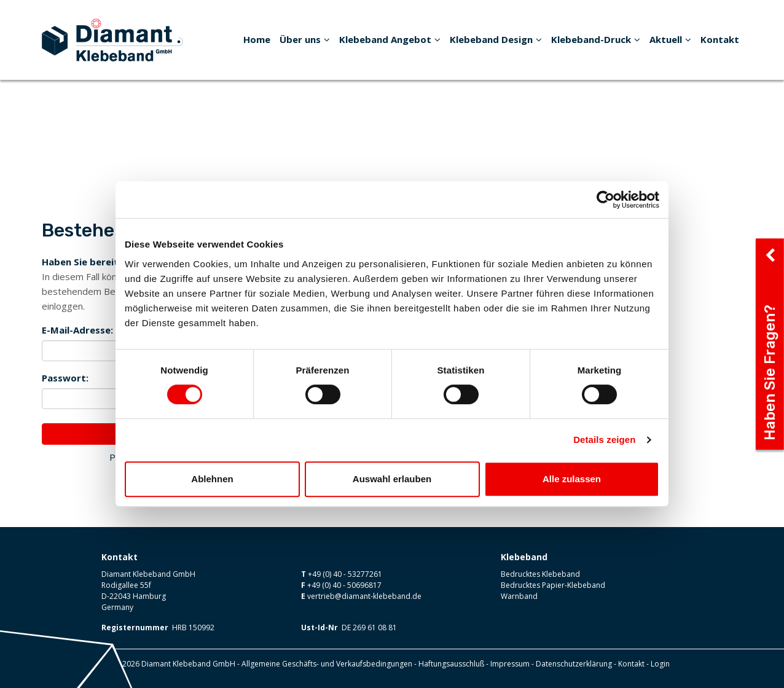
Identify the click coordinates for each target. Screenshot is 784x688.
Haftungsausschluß (451, 664)
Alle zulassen (572, 479)
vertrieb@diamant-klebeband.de (364, 596)
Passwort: (65, 378)
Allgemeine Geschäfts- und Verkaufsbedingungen (327, 664)
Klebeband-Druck (596, 39)
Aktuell (670, 39)
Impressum (510, 664)
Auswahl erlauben (392, 479)
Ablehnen (212, 479)
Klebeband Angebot (390, 39)
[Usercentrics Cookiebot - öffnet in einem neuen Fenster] (606, 200)
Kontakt (720, 39)
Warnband (519, 596)
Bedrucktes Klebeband (540, 574)
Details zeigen (604, 440)
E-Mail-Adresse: (77, 330)
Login (660, 664)
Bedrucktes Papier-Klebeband (553, 585)
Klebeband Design (496, 39)
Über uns (305, 39)
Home (257, 39)
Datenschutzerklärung (574, 664)
